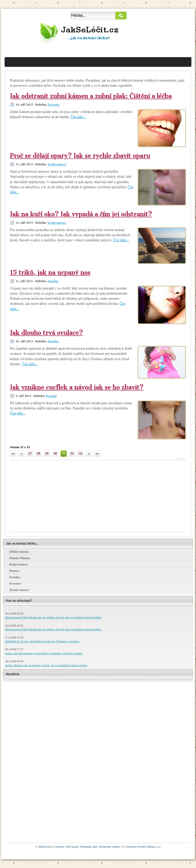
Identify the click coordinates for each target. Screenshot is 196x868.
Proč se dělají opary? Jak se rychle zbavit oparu (80, 156)
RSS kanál (72, 847)
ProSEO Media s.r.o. (149, 847)
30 (55, 453)
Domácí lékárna (20, 558)
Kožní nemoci (57, 164)
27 (30, 453)
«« (13, 453)
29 (47, 453)
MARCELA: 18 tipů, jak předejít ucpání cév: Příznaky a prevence (42, 641)
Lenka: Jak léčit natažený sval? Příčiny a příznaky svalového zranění (44, 653)
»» (97, 453)
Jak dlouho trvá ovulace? (46, 333)
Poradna (53, 281)
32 (72, 453)
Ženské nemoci (19, 590)
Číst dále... (78, 117)
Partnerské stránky (110, 847)
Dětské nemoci (19, 552)
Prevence (54, 105)
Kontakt (60, 847)
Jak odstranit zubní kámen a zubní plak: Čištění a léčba (91, 96)
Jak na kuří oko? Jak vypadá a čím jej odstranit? (81, 214)
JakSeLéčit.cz (46, 847)
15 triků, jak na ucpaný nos (50, 273)
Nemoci (14, 571)
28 (38, 453)
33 (81, 453)
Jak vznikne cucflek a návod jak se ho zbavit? (77, 387)
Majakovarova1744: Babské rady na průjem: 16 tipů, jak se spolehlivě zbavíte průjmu (53, 617)
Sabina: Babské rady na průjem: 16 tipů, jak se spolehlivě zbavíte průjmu (46, 665)
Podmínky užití (89, 847)
